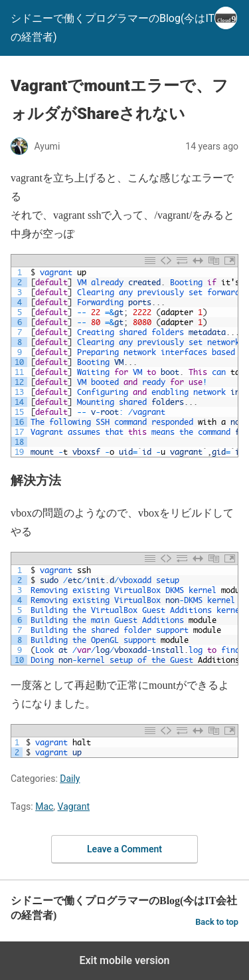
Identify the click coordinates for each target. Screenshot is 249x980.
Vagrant (74, 806)
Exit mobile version (124, 960)
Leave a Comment (124, 849)
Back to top (217, 922)
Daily (70, 779)
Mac (44, 806)
